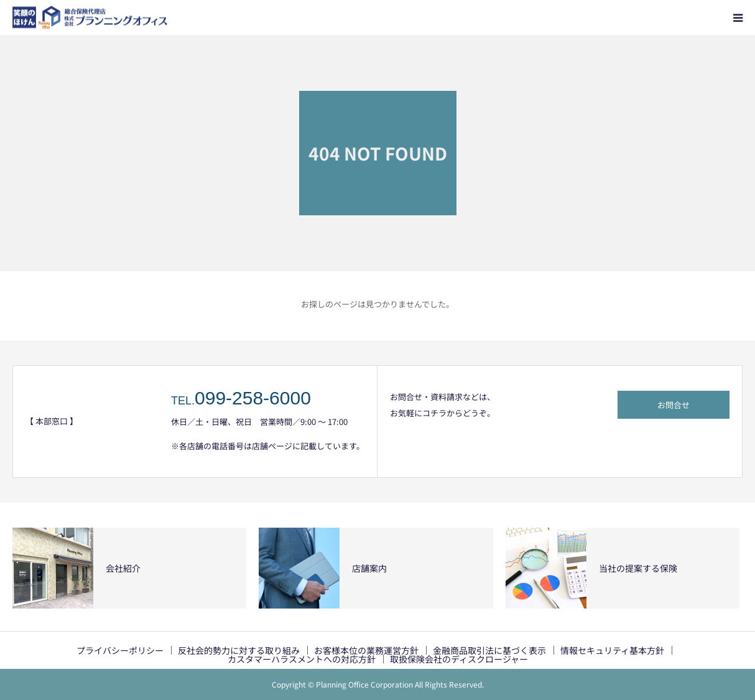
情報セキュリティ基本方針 (612, 650)
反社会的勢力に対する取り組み (239, 650)
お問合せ (674, 405)
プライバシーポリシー (120, 650)
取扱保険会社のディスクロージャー (459, 659)
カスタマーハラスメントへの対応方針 (302, 659)
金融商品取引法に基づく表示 (489, 650)
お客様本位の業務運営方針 (366, 650)
